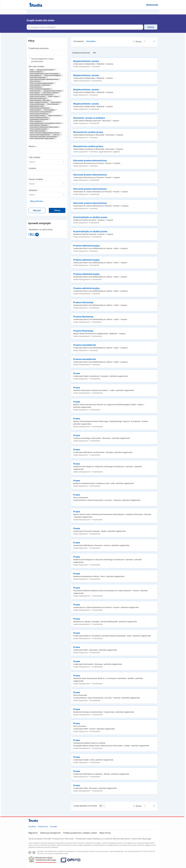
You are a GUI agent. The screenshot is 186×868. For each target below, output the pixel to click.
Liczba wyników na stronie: (85, 806)
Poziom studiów (36, 179)
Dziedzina (33, 190)
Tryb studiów (34, 157)
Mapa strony (105, 833)
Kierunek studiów (36, 66)
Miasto (32, 146)
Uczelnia (32, 168)
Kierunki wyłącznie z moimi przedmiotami (43, 60)
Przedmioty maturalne (39, 48)
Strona (139, 42)
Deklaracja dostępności (51, 833)
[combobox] (47, 52)
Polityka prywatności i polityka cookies (80, 833)
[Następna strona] (154, 41)
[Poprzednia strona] (134, 41)
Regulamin (33, 833)
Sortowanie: (79, 41)
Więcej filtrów (36, 201)
